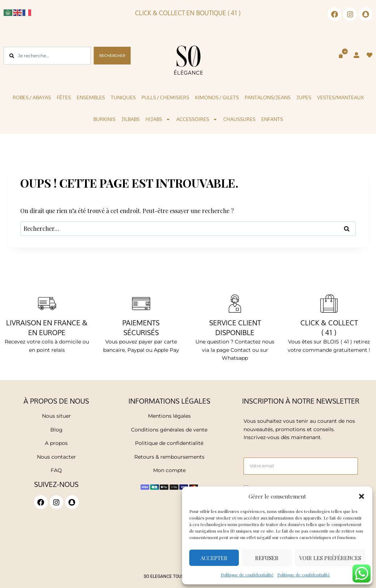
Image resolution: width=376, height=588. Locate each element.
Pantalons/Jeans (268, 97)
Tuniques (123, 97)
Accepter (214, 558)
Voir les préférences (330, 558)
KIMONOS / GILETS (217, 97)
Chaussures (239, 119)
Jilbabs (130, 119)
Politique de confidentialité (247, 575)
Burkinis (104, 119)
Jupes (304, 97)
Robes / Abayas (32, 97)
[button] (362, 496)
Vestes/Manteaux (340, 97)
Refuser (267, 558)
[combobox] (47, 56)
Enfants (272, 119)
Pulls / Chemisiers (165, 97)
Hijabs (158, 119)
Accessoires (197, 119)
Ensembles (91, 97)
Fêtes (64, 97)
